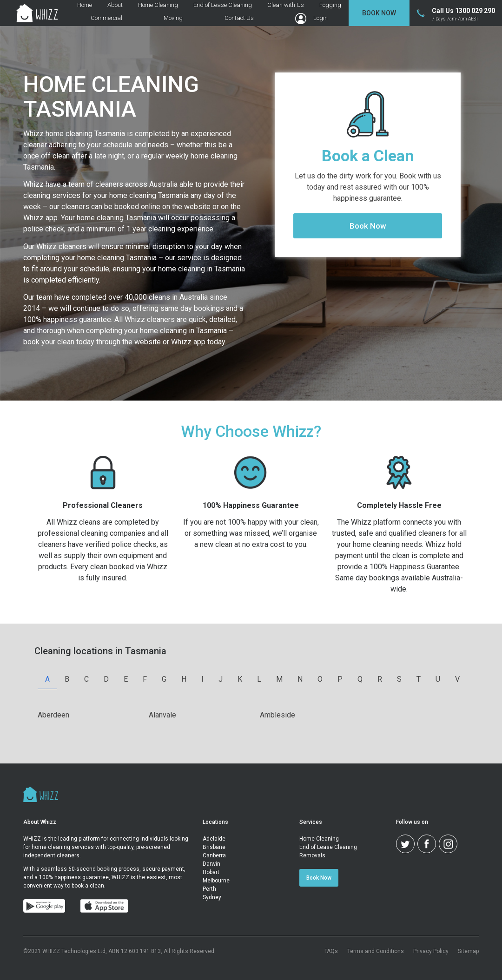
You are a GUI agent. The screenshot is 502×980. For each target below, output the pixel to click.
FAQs (331, 951)
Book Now (379, 13)
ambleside (277, 715)
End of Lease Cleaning (223, 5)
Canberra (214, 855)
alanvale (162, 715)
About (115, 5)
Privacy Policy (431, 951)
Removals (312, 855)
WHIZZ (32, 839)
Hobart (211, 872)
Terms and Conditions (376, 951)
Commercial (106, 18)
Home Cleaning (158, 5)
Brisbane (214, 847)
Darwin (211, 864)
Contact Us (239, 18)
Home (85, 5)
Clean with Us (286, 5)
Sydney (212, 897)
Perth (209, 889)
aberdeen (53, 715)
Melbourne (216, 881)
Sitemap (468, 951)
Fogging (330, 5)
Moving (173, 18)
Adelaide (214, 839)
